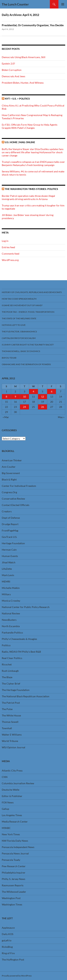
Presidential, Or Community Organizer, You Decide (33, 25)
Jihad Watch (9, 562)
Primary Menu (63, 4)
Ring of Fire (8, 953)
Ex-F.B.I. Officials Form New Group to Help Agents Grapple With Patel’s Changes (30, 126)
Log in (5, 241)
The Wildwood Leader (14, 892)
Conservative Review (13, 499)
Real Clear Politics (12, 658)
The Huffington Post (13, 960)
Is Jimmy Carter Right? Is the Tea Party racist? (28, 345)
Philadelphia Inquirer (14, 873)
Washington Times (12, 904)
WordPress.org (10, 260)
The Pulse (7, 709)
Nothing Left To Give (14, 325)
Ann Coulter (9, 467)
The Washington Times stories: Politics (31, 189)
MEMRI (6, 581)
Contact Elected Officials (16, 505)
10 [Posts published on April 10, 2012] (24, 397)
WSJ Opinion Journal (13, 747)
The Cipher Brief (11, 684)
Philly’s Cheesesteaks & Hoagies (19, 639)
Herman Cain (9, 550)
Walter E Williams (12, 735)
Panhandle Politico (12, 633)
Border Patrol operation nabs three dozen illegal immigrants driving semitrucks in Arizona (28, 197)
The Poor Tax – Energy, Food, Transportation (28, 312)
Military (6, 594)
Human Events (10, 556)
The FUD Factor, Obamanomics (19, 332)
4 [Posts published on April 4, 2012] (33, 391)
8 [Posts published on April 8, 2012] (6, 397)
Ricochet (7, 664)
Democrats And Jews (13, 76)
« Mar (6, 417)
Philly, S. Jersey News (13, 879)
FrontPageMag (10, 530)
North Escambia (11, 626)
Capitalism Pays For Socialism (19, 338)
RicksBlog (7, 947)
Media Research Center (15, 822)
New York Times (11, 834)
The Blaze (7, 677)
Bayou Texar (9, 358)
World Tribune (10, 741)
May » (61, 417)
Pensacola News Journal (15, 853)
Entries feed (8, 247)
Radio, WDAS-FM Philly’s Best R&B (21, 652)
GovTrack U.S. (9, 537)
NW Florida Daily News (15, 841)
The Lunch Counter (15, 4)
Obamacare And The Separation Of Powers (26, 364)
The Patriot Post (11, 703)
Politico (6, 645)
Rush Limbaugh (10, 671)
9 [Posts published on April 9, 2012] (15, 397)
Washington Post (11, 898)
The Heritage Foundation (16, 690)
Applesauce (8, 928)
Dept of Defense (11, 518)
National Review (11, 613)
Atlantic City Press (12, 771)
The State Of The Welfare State (19, 318)
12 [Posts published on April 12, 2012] (43, 397)
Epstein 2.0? (8, 64)
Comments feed (11, 254)
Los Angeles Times (12, 815)
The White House (11, 715)
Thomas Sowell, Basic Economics (21, 351)
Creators (7, 511)
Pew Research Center (14, 866)
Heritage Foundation (13, 543)
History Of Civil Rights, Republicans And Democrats (32, 292)
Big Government (11, 473)
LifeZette (7, 569)
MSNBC (6, 828)
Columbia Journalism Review (18, 783)
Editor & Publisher (12, 796)
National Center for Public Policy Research (26, 607)
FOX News (8, 802)
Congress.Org (9, 492)
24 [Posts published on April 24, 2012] (24, 407)
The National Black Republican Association (26, 696)
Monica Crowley (11, 601)
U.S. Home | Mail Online (20, 142)
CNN (5, 777)
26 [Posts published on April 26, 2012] (43, 407)
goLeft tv (7, 940)
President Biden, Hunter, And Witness (23, 83)
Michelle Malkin (11, 588)
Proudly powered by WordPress (17, 976)
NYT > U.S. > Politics (17, 99)
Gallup (5, 809)
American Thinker (12, 460)
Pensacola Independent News (18, 847)
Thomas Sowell (10, 722)
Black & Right (9, 479)
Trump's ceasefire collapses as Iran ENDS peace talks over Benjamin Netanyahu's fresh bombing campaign (33, 163)
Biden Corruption (12, 70)
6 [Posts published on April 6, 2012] (52, 391)
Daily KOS (8, 934)
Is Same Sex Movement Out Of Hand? (22, 305)
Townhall (7, 728)
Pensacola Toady (11, 860)
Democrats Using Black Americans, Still (24, 57)
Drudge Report (10, 524)
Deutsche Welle (11, 790)
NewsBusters (9, 620)
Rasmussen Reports (13, 885)
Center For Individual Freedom (19, 486)
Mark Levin (8, 575)
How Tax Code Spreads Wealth (19, 299)
